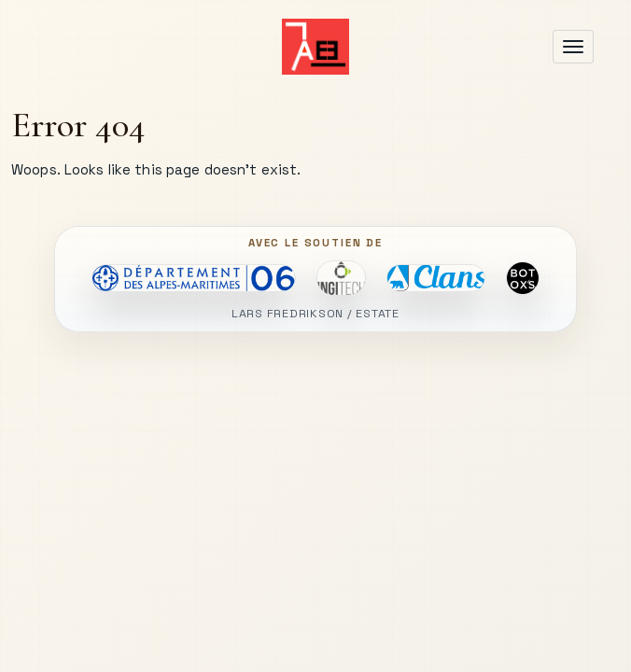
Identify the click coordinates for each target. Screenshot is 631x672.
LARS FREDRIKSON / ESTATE (315, 314)
